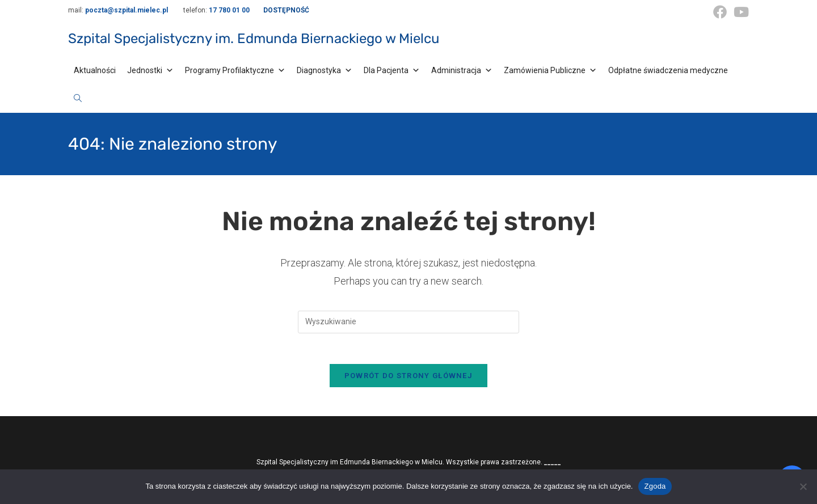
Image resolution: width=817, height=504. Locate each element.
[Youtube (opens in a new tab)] (740, 12)
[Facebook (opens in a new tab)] (720, 12)
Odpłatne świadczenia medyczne (668, 70)
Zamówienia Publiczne (550, 70)
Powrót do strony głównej (408, 380)
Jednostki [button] (150, 70)
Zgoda (655, 486)
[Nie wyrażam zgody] (803, 486)
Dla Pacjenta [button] (392, 70)
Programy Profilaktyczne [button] (235, 70)
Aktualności (95, 70)
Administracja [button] (462, 70)
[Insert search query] (408, 322)
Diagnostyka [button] (325, 70)
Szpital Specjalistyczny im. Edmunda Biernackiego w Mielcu (254, 39)
